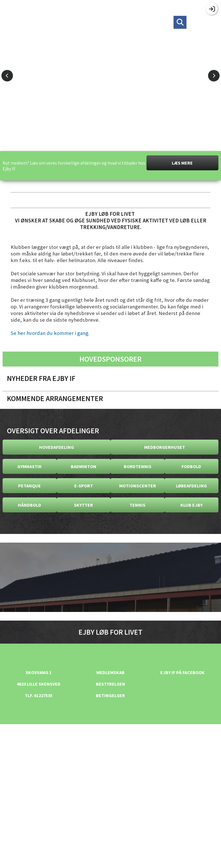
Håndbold (29, 505)
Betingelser (110, 695)
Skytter (83, 505)
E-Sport (84, 486)
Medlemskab (110, 672)
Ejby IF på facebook (182, 672)
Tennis (137, 505)
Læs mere (182, 163)
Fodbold (191, 466)
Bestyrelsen (110, 684)
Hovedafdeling (57, 447)
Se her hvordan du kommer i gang (49, 333)
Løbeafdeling (191, 486)
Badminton (84, 466)
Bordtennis (138, 466)
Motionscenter (138, 486)
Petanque (29, 486)
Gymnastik (29, 466)
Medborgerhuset (165, 447)
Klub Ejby (192, 505)
